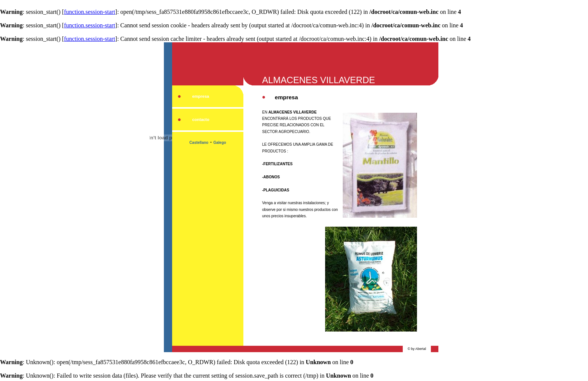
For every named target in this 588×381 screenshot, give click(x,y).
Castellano (199, 143)
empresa (200, 96)
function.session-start (90, 12)
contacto (201, 120)
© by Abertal (417, 349)
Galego (220, 143)
